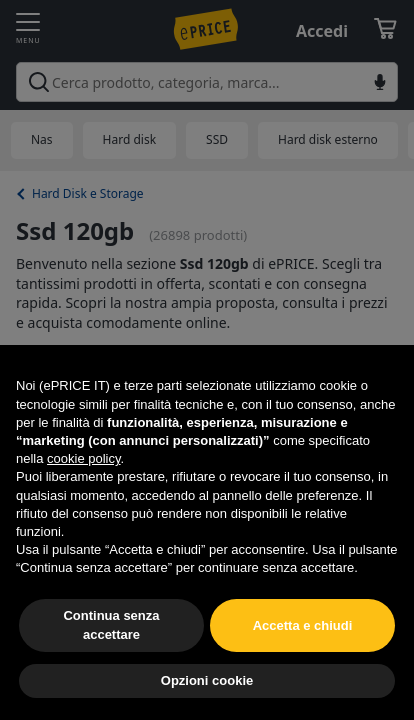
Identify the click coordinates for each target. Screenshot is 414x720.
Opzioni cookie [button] (207, 680)
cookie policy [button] (83, 458)
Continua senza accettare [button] (111, 624)
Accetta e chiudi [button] (303, 625)
